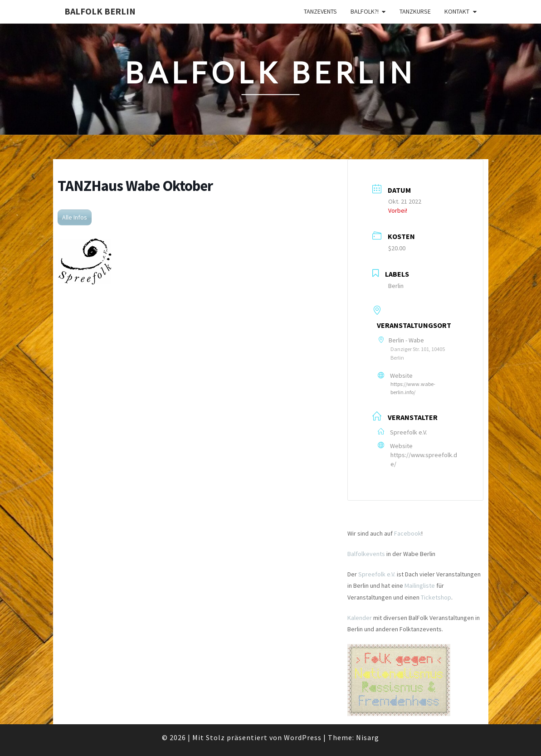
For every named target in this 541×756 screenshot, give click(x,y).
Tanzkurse (415, 11)
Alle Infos (75, 217)
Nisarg (368, 737)
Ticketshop (436, 597)
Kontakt (457, 11)
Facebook (408, 533)
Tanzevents (320, 11)
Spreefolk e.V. (377, 574)
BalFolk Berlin (100, 11)
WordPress (303, 737)
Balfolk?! (365, 11)
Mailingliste (420, 585)
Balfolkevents (366, 554)
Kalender (360, 618)
